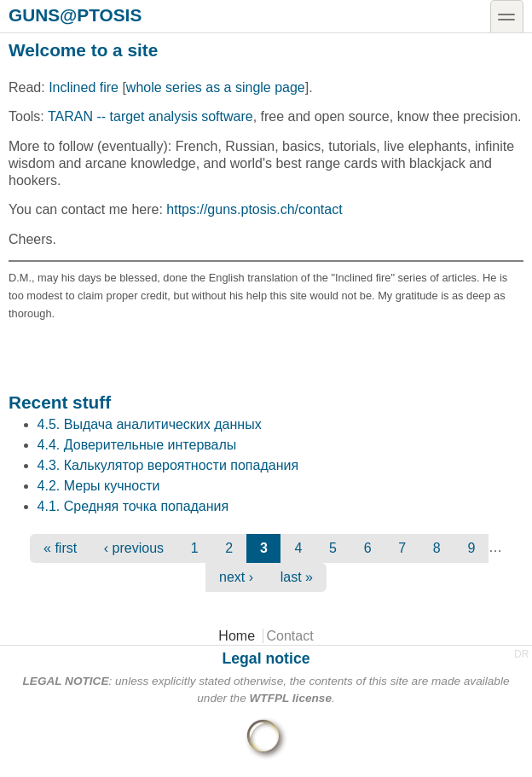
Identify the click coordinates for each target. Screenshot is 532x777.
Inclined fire (84, 87)
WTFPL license (291, 698)
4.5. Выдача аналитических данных (150, 424)
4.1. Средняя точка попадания (133, 506)
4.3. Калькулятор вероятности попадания (168, 465)
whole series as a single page (216, 87)
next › (236, 577)
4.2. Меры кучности (99, 486)
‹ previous (134, 548)
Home (237, 636)
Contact (290, 636)
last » (297, 577)
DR (521, 654)
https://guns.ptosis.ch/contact (254, 209)
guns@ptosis (75, 14)
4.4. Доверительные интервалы (137, 445)
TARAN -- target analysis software (150, 116)
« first (60, 548)
